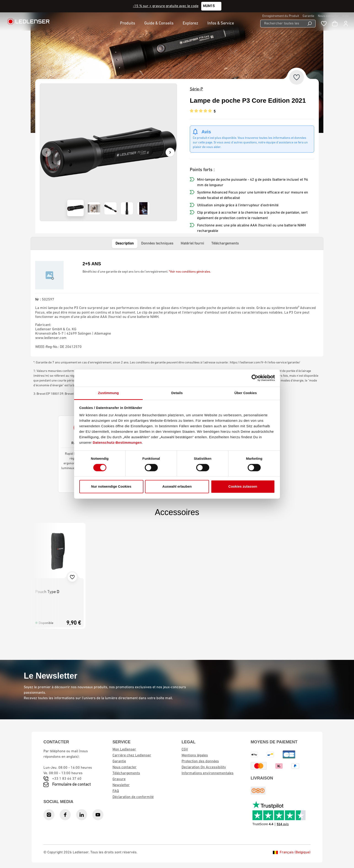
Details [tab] (177, 393)
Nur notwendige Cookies (111, 487)
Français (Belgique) (292, 852)
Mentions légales (195, 755)
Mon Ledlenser (124, 750)
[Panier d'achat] (335, 24)
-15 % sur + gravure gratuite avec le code (166, 6)
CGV (185, 750)
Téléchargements (126, 773)
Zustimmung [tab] (109, 393)
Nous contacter (328, 16)
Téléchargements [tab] (225, 244)
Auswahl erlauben (177, 487)
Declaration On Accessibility (204, 767)
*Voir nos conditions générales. (190, 272)
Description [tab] (125, 244)
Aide (345, 16)
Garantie (308, 16)
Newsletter (121, 785)
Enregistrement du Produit (281, 16)
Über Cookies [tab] (246, 393)
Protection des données (200, 761)
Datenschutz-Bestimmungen (117, 442)
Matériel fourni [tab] (192, 244)
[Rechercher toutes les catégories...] (282, 24)
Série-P (196, 89)
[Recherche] (310, 24)
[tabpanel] (177, 303)
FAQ (116, 791)
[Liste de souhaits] (324, 24)
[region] (108, 152)
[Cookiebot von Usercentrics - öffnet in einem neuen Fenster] (255, 378)
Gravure (119, 779)
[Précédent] (46, 152)
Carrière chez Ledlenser (132, 755)
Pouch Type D (47, 592)
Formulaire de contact (71, 785)
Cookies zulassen (243, 487)
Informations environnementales (208, 773)
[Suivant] (170, 152)
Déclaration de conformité (133, 797)
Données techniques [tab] (157, 244)
